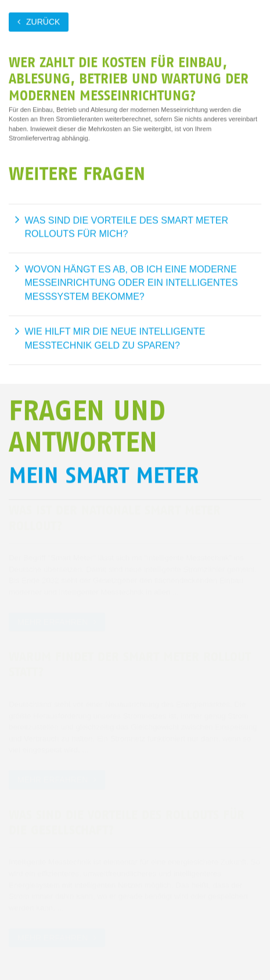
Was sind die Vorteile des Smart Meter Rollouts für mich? (127, 227)
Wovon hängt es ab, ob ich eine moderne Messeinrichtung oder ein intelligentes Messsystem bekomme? (132, 283)
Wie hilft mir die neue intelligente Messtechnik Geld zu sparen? (115, 338)
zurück (43, 22)
